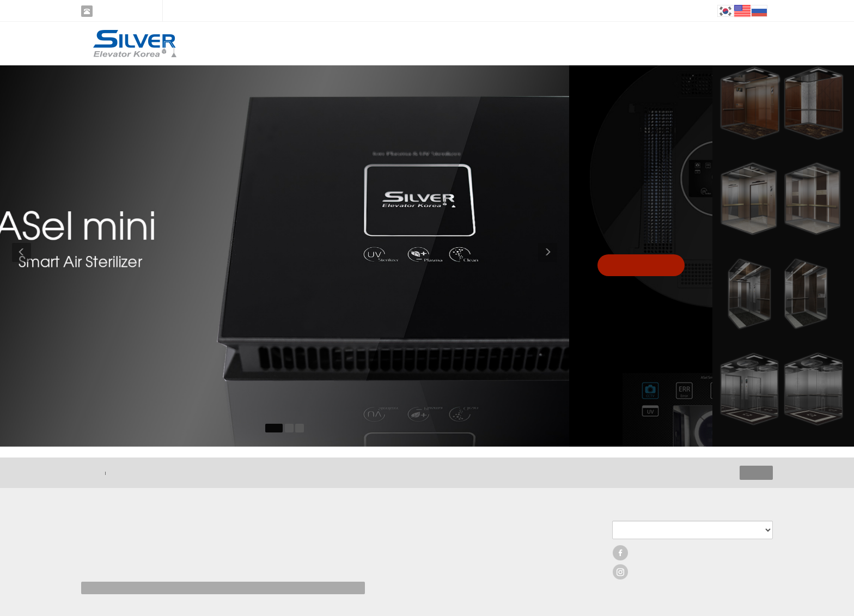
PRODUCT (410, 43)
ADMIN (756, 473)
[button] (20, 256)
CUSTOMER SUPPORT (571, 43)
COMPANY (329, 43)
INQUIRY (651, 43)
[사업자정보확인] (209, 561)
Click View (641, 265)
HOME (90, 473)
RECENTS (490, 43)
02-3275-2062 (122, 11)
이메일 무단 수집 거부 (140, 473)
